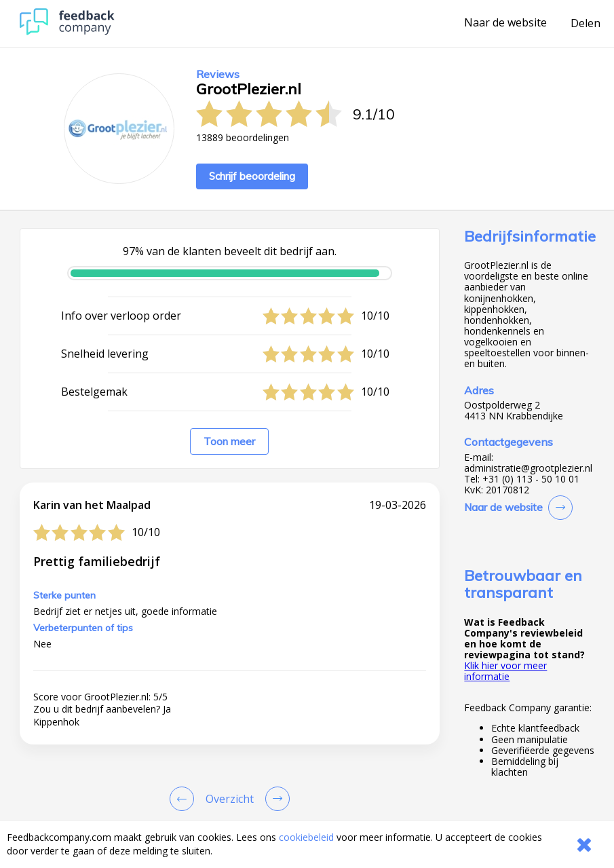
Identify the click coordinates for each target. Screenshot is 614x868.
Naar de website (505, 23)
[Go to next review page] (275, 799)
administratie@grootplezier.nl (528, 468)
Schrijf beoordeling (252, 176)
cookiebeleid (306, 837)
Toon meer (229, 441)
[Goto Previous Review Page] (185, 799)
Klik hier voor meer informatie (505, 671)
